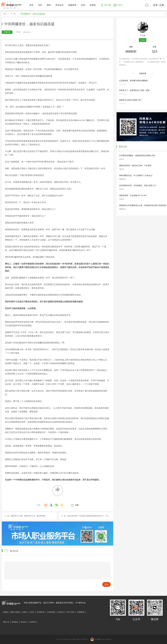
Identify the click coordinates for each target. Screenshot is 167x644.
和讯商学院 (41, 612)
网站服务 (15, 622)
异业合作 (59, 5)
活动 (83, 5)
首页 (31, 5)
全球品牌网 (51, 612)
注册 (162, 5)
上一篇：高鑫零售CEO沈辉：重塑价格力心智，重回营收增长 (25, 516)
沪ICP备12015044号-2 (81, 639)
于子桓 (13, 14)
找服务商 (72, 5)
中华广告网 (70, 612)
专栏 (40, 5)
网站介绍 (6, 622)
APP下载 (106, 5)
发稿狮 (5, 612)
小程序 (118, 5)
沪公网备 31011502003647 (103, 639)
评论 (106, 584)
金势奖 (93, 5)
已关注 (143, 40)
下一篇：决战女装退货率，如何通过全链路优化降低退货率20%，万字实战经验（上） (87, 516)
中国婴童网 (80, 612)
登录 (155, 5)
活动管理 (61, 612)
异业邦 (32, 612)
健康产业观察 (15, 612)
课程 (49, 5)
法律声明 (33, 622)
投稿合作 (24, 622)
